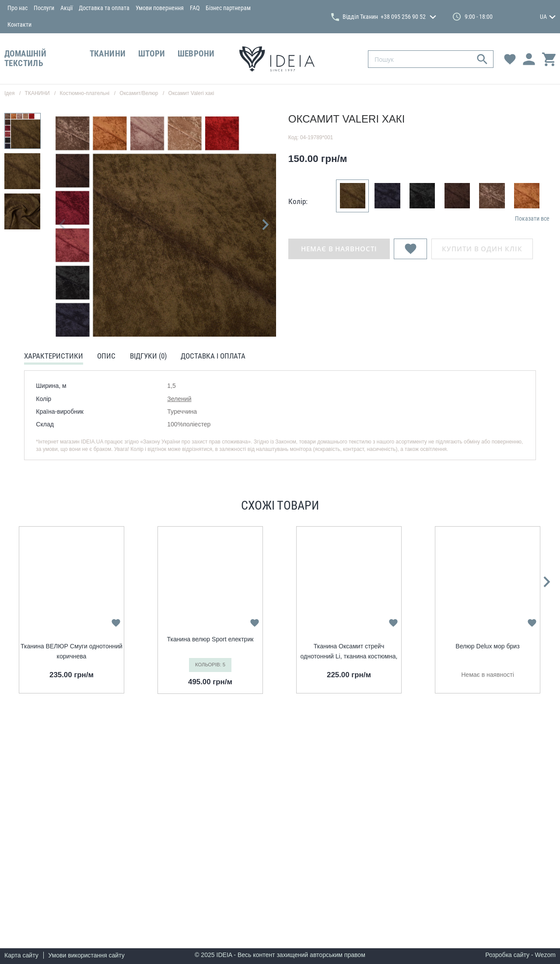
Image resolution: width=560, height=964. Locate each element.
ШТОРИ (152, 54)
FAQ (195, 8)
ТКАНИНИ (108, 54)
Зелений (179, 399)
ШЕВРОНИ (196, 54)
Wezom (545, 955)
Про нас (17, 8)
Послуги (44, 8)
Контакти (19, 25)
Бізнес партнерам (228, 8)
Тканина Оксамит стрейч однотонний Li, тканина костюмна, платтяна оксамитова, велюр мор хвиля (349, 652)
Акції (66, 8)
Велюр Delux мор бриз (487, 646)
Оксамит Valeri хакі (191, 93)
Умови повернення (160, 8)
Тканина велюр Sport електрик (210, 639)
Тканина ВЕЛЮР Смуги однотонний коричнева (72, 651)
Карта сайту (21, 955)
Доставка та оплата (104, 8)
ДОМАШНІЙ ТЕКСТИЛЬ (25, 59)
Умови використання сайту (86, 955)
